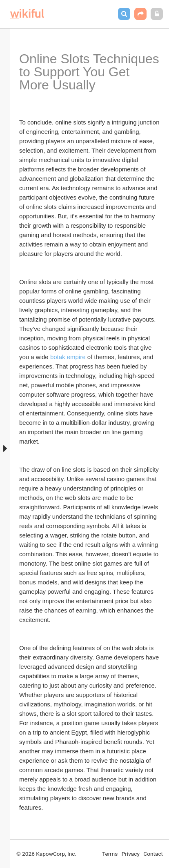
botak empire (68, 357)
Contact (153, 854)
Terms (110, 854)
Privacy (131, 854)
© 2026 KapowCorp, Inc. (46, 854)
